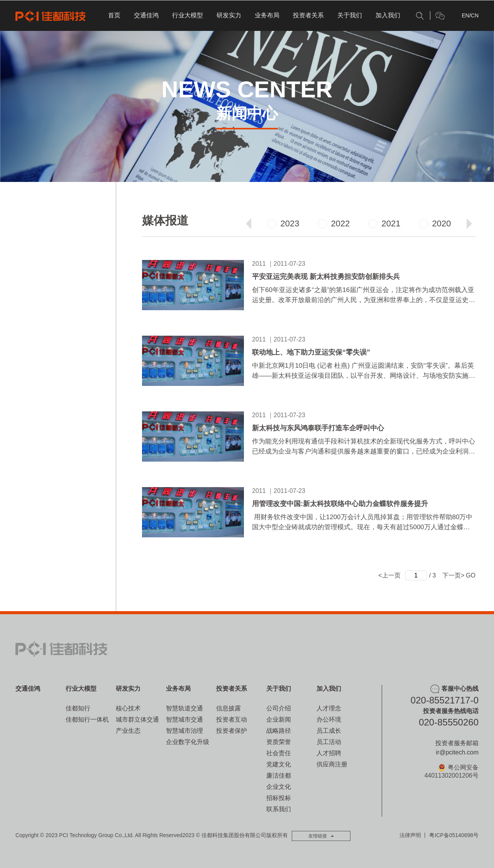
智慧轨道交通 (184, 708)
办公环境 (329, 719)
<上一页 (389, 575)
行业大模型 (188, 15)
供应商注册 (332, 764)
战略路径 (279, 731)
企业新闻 (279, 719)
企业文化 (279, 787)
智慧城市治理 (184, 731)
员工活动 (329, 742)
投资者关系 (308, 15)
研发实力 (229, 15)
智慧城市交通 (184, 719)
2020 (435, 223)
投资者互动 (232, 719)
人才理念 (329, 708)
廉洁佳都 (279, 775)
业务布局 (267, 15)
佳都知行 (78, 708)
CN (475, 15)
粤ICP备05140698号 (454, 835)
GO (471, 575)
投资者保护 (232, 731)
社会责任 (279, 753)
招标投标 (279, 798)
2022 (334, 223)
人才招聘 (329, 753)
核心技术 (128, 708)
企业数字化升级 (188, 742)
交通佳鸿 (146, 15)
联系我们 (279, 809)
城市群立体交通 (137, 719)
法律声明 (410, 835)
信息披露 (228, 708)
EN (465, 15)
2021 (384, 223)
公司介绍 (279, 708)
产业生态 (128, 731)
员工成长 (329, 731)
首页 (114, 15)
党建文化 (279, 764)
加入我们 (388, 15)
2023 (283, 223)
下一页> (453, 575)
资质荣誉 (279, 742)
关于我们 (350, 15)
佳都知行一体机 (87, 719)
